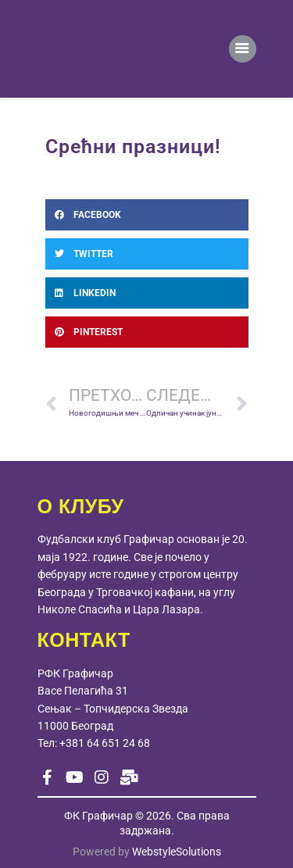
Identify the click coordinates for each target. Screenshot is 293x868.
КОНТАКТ (84, 640)
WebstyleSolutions (177, 852)
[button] (147, 215)
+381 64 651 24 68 (105, 743)
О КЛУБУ (81, 506)
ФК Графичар (98, 816)
